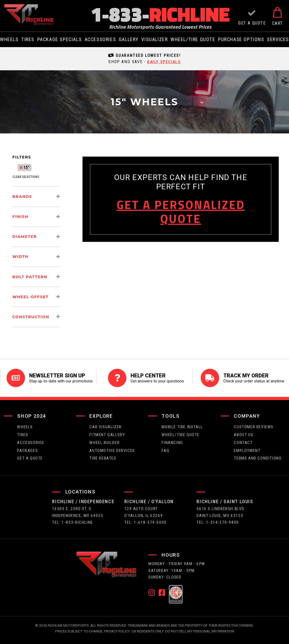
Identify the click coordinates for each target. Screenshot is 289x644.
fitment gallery (107, 432)
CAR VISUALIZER (105, 424)
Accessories (31, 440)
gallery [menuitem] (129, 39)
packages (27, 448)
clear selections (26, 177)
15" (25, 168)
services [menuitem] (278, 39)
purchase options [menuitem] (241, 39)
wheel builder (104, 440)
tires (23, 432)
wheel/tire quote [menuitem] (193, 39)
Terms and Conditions (258, 456)
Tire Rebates (103, 456)
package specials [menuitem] (60, 39)
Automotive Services (112, 448)
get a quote (30, 456)
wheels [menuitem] (9, 39)
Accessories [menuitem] (100, 39)
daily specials (164, 62)
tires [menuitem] (28, 39)
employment (247, 448)
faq (165, 448)
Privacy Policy (117, 628)
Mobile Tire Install (182, 424)
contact (243, 440)
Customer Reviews (254, 424)
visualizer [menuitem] (154, 39)
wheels (25, 424)
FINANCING (172, 440)
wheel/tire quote (180, 432)
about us (244, 432)
